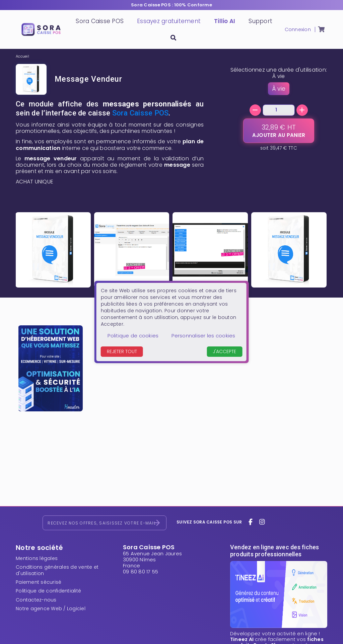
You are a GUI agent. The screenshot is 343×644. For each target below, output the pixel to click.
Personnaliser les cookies (203, 336)
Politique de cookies (133, 336)
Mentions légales (37, 558)
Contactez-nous (36, 600)
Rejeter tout (122, 351)
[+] (302, 110)
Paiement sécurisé (39, 582)
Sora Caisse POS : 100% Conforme (171, 5)
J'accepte (224, 351)
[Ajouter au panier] (279, 131)
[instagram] (262, 522)
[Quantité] (279, 110)
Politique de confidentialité (48, 591)
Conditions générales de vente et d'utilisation (57, 570)
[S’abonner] (157, 523)
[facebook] (251, 522)
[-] (255, 110)
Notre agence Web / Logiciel (51, 609)
